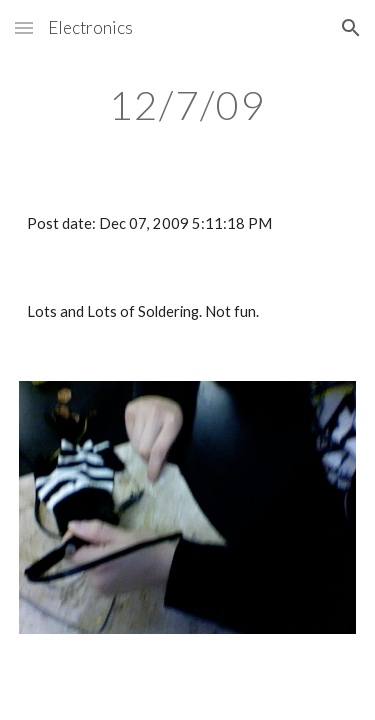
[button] (24, 27)
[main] (188, 105)
